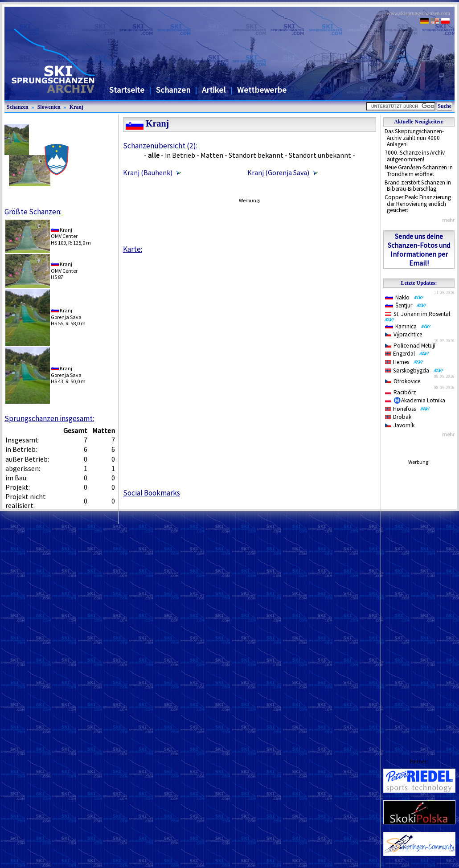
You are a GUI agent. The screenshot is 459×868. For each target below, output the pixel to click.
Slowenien (49, 107)
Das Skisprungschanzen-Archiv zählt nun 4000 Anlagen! (414, 138)
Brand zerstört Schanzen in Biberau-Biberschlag (418, 186)
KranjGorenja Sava (66, 313)
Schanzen (173, 90)
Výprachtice (404, 334)
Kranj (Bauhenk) (148, 172)
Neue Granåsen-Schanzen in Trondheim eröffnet (419, 171)
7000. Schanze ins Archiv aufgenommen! (415, 156)
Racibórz (401, 392)
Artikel (214, 90)
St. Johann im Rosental (419, 316)
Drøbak (398, 417)
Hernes (404, 362)
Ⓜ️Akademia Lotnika (415, 400)
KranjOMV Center (64, 233)
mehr (448, 220)
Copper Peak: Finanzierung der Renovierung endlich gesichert (418, 204)
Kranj (76, 107)
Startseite (127, 90)
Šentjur (406, 305)
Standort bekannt (256, 155)
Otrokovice (403, 381)
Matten (212, 155)
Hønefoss (408, 409)
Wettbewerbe (262, 90)
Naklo (404, 297)
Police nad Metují (410, 346)
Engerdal (407, 354)
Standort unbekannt (320, 155)
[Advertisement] (249, 222)
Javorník (400, 425)
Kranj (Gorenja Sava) (278, 172)
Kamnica (408, 326)
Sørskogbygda (414, 371)
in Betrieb (180, 155)
